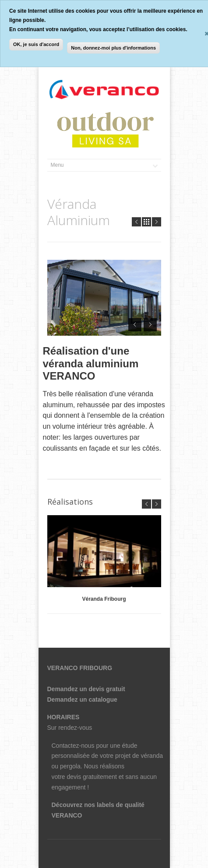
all (146, 222)
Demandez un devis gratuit (86, 689)
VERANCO (67, 815)
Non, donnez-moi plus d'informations (113, 48)
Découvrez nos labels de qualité (98, 805)
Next (157, 222)
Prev (136, 222)
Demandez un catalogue (82, 699)
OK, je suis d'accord (36, 44)
